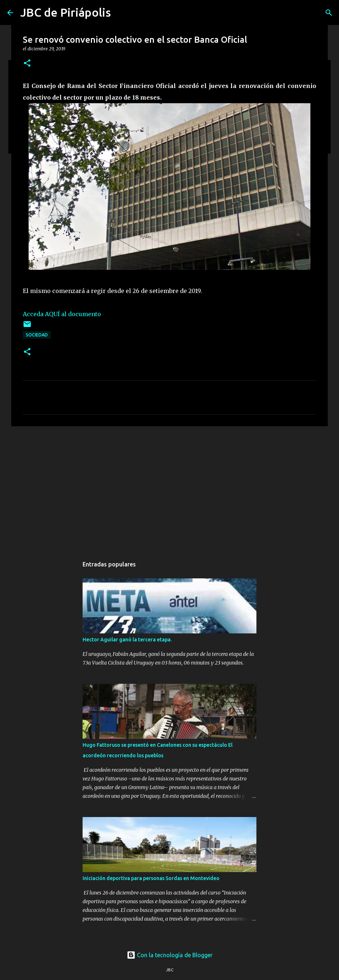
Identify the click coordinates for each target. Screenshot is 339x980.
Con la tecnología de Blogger (170, 955)
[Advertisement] (169, 488)
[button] (27, 64)
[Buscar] (329, 13)
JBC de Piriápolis (66, 12)
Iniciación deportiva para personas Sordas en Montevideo (151, 878)
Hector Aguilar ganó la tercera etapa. (127, 640)
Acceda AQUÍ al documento (62, 314)
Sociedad (37, 335)
